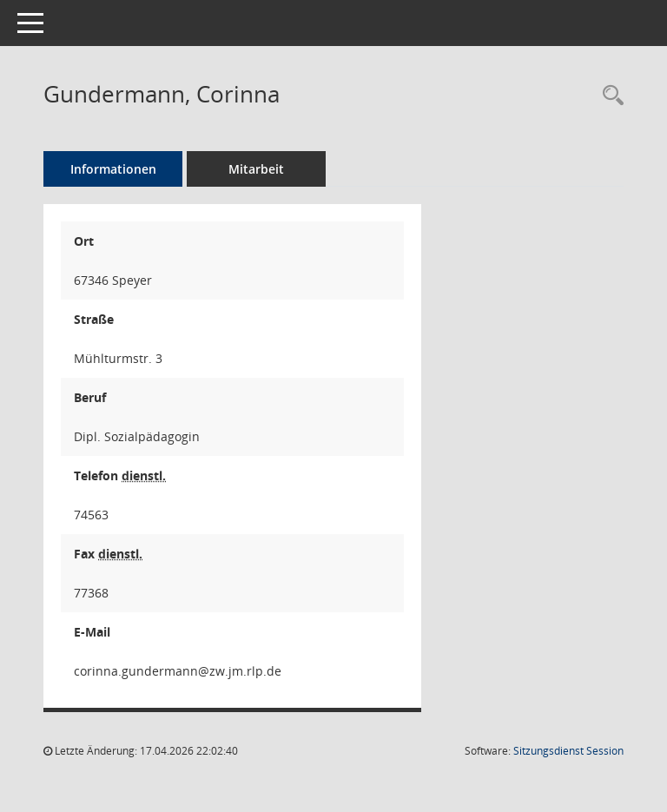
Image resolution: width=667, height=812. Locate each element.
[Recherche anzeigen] (609, 96)
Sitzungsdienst (568, 751)
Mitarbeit (256, 169)
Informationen (113, 169)
